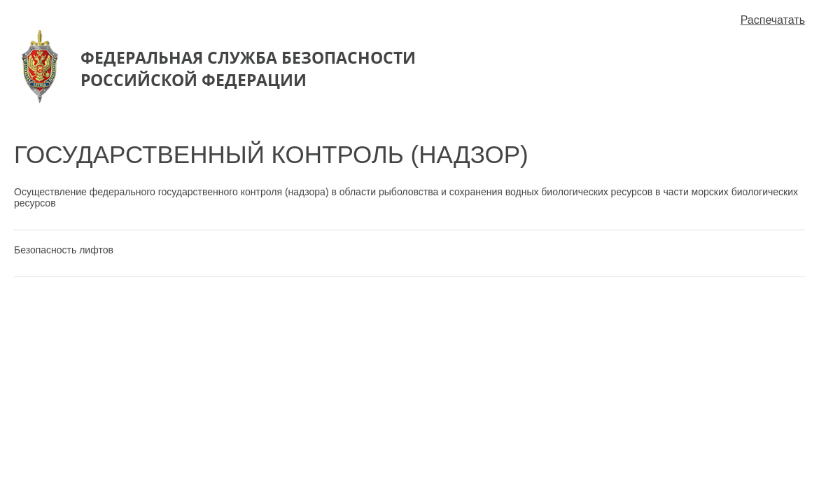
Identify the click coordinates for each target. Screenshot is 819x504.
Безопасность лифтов (64, 250)
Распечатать (773, 20)
